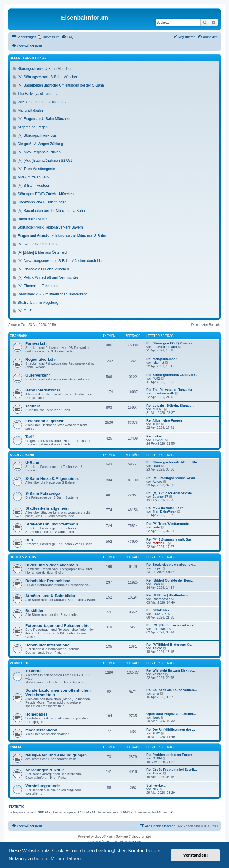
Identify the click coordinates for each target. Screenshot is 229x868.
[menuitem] (49, 37)
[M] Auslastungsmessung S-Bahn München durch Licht (61, 261)
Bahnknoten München (35, 219)
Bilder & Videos (23, 557)
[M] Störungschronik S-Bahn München (48, 77)
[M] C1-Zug (27, 311)
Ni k (155, 789)
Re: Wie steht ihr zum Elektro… (171, 670)
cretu (156, 527)
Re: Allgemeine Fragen (164, 420)
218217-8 (160, 614)
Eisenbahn (19, 336)
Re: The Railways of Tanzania (169, 390)
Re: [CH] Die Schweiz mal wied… (172, 625)
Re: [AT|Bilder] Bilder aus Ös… (170, 645)
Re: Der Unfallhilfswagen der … (171, 730)
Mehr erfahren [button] (66, 859)
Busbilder (34, 611)
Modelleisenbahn (41, 730)
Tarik (156, 717)
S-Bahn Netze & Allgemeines (52, 478)
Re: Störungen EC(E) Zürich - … (171, 343)
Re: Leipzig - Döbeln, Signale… (171, 406)
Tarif (30, 437)
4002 (156, 378)
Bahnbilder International (48, 645)
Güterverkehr (38, 375)
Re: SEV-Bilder (158, 610)
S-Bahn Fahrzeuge (43, 493)
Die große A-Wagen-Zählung (40, 144)
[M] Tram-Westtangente (36, 169)
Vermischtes (21, 663)
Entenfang (160, 629)
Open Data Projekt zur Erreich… (171, 714)
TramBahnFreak (164, 511)
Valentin (158, 674)
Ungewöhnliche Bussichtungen (42, 202)
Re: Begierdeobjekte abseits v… (171, 565)
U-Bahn (32, 463)
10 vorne (33, 671)
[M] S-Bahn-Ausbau (33, 186)
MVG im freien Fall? (33, 177)
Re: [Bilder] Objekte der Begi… (170, 580)
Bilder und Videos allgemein (52, 565)
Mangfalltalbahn (30, 110)
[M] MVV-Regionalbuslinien (39, 152)
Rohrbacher (161, 599)
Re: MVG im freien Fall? (165, 508)
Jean (156, 466)
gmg (156, 693)
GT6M (157, 758)
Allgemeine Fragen (33, 127)
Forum (15, 747)
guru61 (158, 409)
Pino (174, 812)
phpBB (99, 837)
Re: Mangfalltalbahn (162, 359)
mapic (157, 568)
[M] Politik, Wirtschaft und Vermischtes (48, 277)
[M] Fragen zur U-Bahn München (44, 119)
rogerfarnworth (163, 393)
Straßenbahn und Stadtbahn (52, 524)
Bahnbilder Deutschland (48, 581)
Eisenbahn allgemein (45, 421)
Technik (33, 406)
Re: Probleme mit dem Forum (169, 755)
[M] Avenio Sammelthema (38, 244)
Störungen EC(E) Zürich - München (46, 194)
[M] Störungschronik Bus (37, 135)
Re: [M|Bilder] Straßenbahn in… (171, 595)
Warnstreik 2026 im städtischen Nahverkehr (52, 294)
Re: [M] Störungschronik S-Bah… (172, 478)
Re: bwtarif (155, 436)
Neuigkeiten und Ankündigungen (56, 755)
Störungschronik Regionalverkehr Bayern (50, 227)
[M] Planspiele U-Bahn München (43, 269)
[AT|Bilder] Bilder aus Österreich (43, 252)
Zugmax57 (160, 497)
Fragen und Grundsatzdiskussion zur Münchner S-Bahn (62, 236)
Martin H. (160, 543)
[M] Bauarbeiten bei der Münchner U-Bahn (51, 211)
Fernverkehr (37, 344)
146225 (158, 440)
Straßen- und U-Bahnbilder (50, 596)
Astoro (157, 482)
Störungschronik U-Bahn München (45, 69)
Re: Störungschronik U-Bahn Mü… (173, 462)
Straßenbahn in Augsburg (38, 303)
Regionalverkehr (41, 359)
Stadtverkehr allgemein (47, 508)
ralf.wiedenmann (165, 347)
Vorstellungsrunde (43, 786)
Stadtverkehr (22, 455)
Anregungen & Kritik (44, 770)
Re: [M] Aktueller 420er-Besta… (171, 493)
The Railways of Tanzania (38, 94)
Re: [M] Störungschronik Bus (169, 539)
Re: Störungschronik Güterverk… (172, 375)
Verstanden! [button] (196, 855)
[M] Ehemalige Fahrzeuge (38, 286)
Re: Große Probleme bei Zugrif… (172, 770)
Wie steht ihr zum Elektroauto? (42, 102)
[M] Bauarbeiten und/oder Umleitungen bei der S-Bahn (61, 85)
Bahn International (43, 390)
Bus (29, 540)
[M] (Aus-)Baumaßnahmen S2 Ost (45, 161)
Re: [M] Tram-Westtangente (168, 524)
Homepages (37, 714)
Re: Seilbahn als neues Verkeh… (172, 690)
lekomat (158, 363)
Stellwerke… (156, 785)
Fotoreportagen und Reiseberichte (57, 626)
